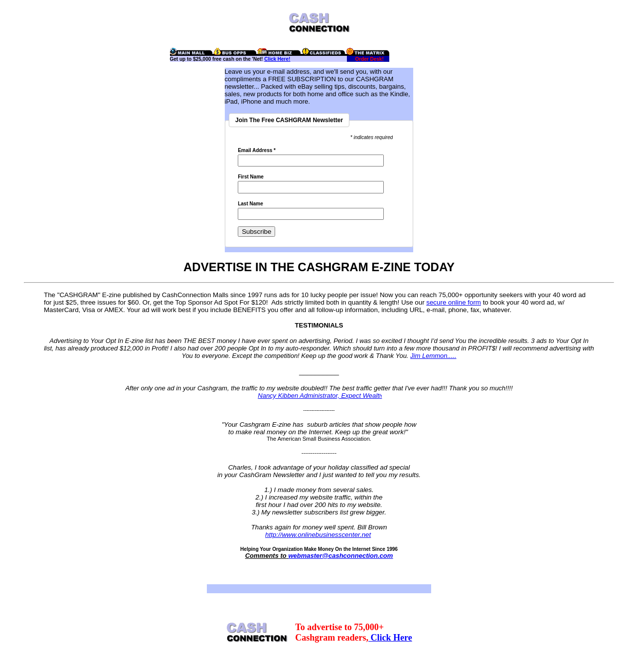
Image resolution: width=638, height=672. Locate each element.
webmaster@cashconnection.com (340, 556)
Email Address (257, 151)
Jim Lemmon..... (433, 356)
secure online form (454, 302)
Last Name (250, 204)
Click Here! (277, 59)
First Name (251, 177)
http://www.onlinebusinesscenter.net (318, 535)
